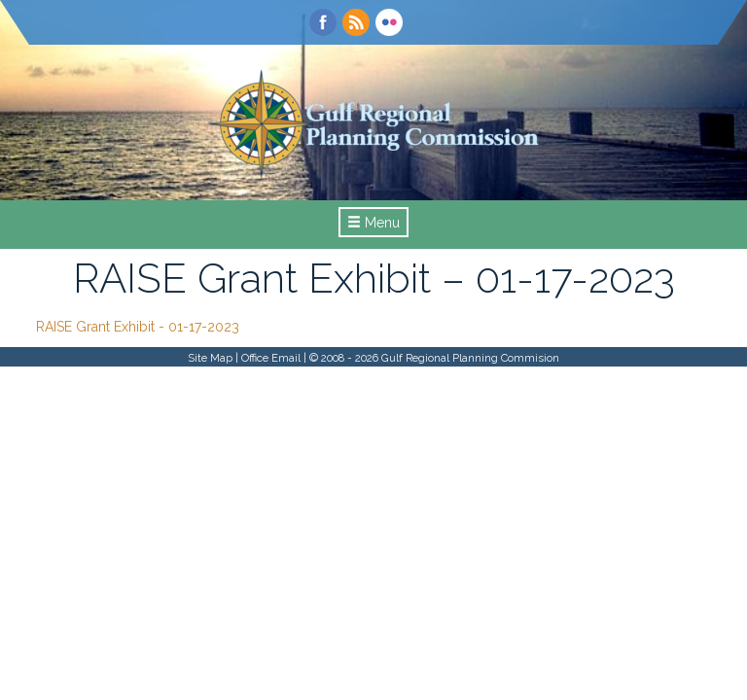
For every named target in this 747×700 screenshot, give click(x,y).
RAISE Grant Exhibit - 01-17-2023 (138, 327)
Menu (373, 223)
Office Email (271, 358)
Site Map (210, 358)
